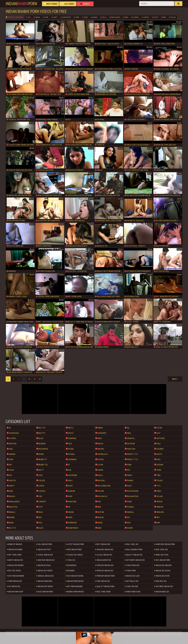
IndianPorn (21, 4)
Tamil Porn (130, 571)
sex (127, 517)
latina (99, 465)
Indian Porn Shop (15, 592)
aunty (54, 17)
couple (40, 486)
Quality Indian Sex (134, 555)
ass (9, 475)
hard (69, 496)
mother (100, 512)
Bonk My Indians (15, 544)
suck (157, 459)
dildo (40, 528)
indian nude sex (162, 592)
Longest (85, 4)
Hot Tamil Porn (14, 555)
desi (28, 17)
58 (29, 379)
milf (98, 502)
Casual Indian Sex (45, 555)
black (40, 438)
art (10, 465)
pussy (128, 486)
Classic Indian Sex (104, 555)
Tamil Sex (71, 560)
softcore (160, 438)
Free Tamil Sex (161, 549)
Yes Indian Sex (14, 586)
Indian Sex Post (44, 549)
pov (128, 470)
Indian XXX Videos (45, 586)
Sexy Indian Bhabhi (16, 576)
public (129, 475)
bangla (11, 496)
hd (68, 507)
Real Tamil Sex (132, 544)
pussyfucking (132, 491)
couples (41, 491)
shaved (129, 528)
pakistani (130, 449)
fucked (70, 449)
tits (157, 486)
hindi (76, 17)
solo (157, 444)
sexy (128, 523)
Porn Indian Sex (14, 581)
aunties (145, 17)
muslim (100, 517)
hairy (69, 486)
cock (40, 475)
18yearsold (13, 433)
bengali (11, 512)
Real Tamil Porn (103, 592)
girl (69, 470)
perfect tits (131, 454)
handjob (70, 491)
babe (10, 491)
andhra (11, 454)
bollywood (42, 449)
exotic (70, 433)
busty (40, 470)
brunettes (42, 465)
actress (12, 438)
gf (68, 465)
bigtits (41, 433)
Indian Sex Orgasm (163, 565)
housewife (101, 433)
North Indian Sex (15, 560)
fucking (70, 454)
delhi (40, 512)
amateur (12, 444)
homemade (71, 523)
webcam (159, 507)
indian (37, 17)
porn (128, 465)
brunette (42, 459)
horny (99, 428)
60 (40, 379)
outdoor (130, 444)
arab (10, 459)
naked (99, 523)
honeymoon (66, 17)
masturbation (103, 486)
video (158, 491)
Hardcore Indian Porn (165, 544)
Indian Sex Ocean (162, 571)
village (172, 17)
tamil (46, 17)
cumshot (41, 502)
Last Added (68, 4)
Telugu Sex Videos (74, 555)
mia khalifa (101, 496)
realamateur (132, 496)
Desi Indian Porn (162, 560)
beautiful (12, 507)
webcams (159, 512)
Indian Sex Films (162, 576)
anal (10, 449)
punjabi (129, 480)
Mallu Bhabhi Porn (134, 549)
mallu (103, 17)
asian (10, 470)
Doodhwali (71, 565)
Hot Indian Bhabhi (74, 586)
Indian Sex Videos (45, 571)
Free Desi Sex (160, 581)
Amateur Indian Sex (46, 560)
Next (175, 379)
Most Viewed (50, 4)
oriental (130, 438)
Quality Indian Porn (105, 586)
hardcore (71, 502)
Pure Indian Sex (103, 581)
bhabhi (94, 17)
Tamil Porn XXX (132, 565)
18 (9, 428)
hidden (70, 512)
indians (100, 449)
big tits (12, 528)
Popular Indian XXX (104, 565)
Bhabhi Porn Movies (75, 592)
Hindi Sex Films (161, 555)
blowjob (41, 444)
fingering (71, 438)
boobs (40, 454)
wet (157, 517)
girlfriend (72, 475)
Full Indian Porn (44, 544)
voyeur (158, 502)
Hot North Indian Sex (135, 560)
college (41, 480)
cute (40, 507)
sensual (129, 512)
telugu (159, 480)
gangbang (71, 459)
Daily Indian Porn (45, 592)
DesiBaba (70, 571)
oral (128, 433)
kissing (100, 459)
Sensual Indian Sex (45, 576)
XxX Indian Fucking (75, 576)
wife (157, 523)
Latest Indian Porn (75, 544)
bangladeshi (115, 17)
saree (85, 17)
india (126, 17)
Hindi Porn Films (133, 592)
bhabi (10, 523)
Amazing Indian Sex (104, 549)
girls (69, 480)
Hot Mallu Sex (132, 581)
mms (163, 17)
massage (100, 480)
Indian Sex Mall (44, 565)
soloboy (159, 449)
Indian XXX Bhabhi (15, 565)
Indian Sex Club (132, 576)
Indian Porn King (44, 581)
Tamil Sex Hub (131, 586)
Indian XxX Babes (15, 549)
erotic (70, 428)
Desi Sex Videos (14, 571)
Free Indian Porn (74, 549)
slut (157, 433)
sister (158, 428)
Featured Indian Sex (164, 586)
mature (100, 491)
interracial (102, 454)
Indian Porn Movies (75, 581)
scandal (135, 17)
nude (98, 528)
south (155, 17)
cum (39, 496)
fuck (69, 444)
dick (39, 523)
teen (157, 475)
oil (127, 428)
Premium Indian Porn (105, 576)
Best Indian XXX (103, 544)
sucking (159, 465)
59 (35, 379)
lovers (99, 470)
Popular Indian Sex (104, 571)
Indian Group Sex (103, 560)
